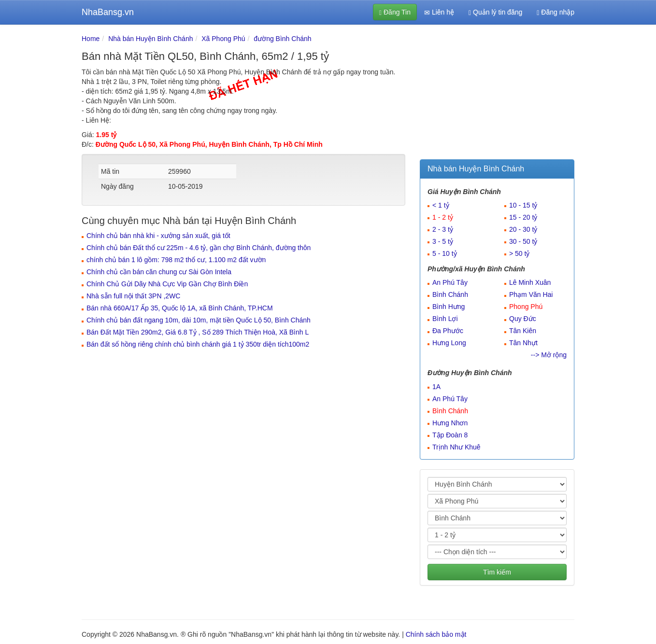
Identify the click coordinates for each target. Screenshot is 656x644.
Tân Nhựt (523, 343)
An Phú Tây (450, 282)
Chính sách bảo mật (436, 634)
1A (436, 387)
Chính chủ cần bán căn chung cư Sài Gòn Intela (159, 272)
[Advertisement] (497, 94)
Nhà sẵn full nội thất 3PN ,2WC (133, 296)
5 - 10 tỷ (445, 253)
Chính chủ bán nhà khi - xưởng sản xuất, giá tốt (158, 236)
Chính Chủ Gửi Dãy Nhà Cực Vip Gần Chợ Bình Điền (167, 284)
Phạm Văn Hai (531, 294)
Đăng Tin (395, 12)
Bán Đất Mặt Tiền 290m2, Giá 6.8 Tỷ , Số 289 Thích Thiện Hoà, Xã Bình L (198, 332)
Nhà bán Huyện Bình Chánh (150, 39)
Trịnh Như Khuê (456, 447)
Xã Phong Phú (223, 39)
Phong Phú (526, 307)
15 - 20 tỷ (523, 217)
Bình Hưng (449, 307)
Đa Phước (448, 331)
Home (91, 39)
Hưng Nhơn (450, 423)
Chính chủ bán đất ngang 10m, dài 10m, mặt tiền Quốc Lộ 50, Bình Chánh (199, 320)
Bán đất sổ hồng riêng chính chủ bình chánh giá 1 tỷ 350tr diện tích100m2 (198, 344)
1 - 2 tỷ (443, 217)
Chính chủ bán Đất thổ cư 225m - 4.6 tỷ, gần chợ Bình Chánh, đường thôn (199, 248)
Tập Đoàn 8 (450, 435)
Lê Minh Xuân (530, 282)
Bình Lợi (445, 319)
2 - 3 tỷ (443, 229)
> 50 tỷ (519, 253)
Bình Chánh (450, 294)
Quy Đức (523, 319)
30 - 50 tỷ (523, 241)
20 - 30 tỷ (523, 229)
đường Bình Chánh (282, 39)
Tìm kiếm (497, 572)
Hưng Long (449, 343)
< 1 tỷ (441, 205)
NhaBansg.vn (108, 12)
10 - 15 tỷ (523, 205)
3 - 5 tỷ (443, 241)
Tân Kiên (523, 331)
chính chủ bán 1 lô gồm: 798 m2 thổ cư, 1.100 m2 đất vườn (176, 260)
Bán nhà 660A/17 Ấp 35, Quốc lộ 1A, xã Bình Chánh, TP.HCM (180, 308)
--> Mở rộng (549, 355)
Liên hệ (439, 12)
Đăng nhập (556, 12)
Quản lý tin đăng (495, 12)
